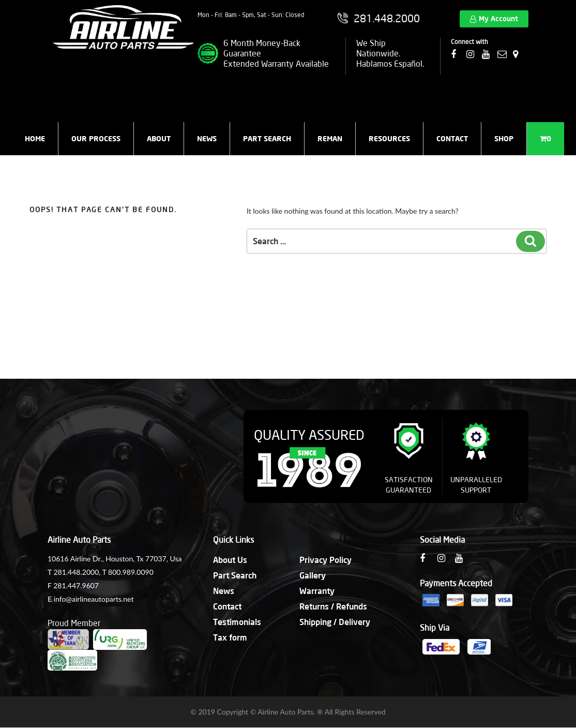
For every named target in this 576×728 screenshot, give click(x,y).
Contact (452, 138)
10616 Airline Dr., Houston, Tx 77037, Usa (115, 559)
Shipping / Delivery (335, 622)
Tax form (230, 637)
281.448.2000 (76, 572)
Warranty (317, 591)
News (207, 138)
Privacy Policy (325, 560)
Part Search (267, 138)
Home (35, 138)
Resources (389, 138)
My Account (498, 18)
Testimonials (237, 622)
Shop (504, 138)
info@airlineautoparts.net (94, 599)
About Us (230, 560)
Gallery (313, 575)
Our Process (96, 138)
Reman (330, 138)
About (159, 138)
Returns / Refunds (333, 606)
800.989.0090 (131, 572)
